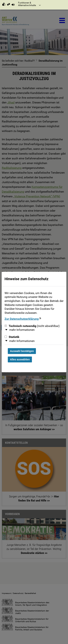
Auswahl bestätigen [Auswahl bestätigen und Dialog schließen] (22, 351)
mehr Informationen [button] (22, 330)
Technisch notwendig (32, 326)
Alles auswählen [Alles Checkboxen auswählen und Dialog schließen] (20, 359)
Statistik (12, 337)
